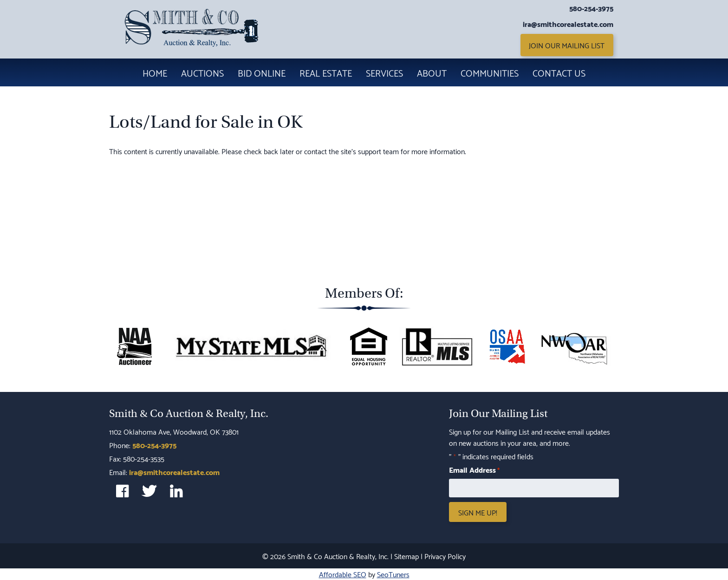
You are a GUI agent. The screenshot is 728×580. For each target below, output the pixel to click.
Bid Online (262, 72)
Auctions (202, 72)
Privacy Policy (445, 556)
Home (155, 72)
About (432, 72)
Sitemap (406, 556)
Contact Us (559, 72)
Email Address (474, 469)
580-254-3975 (591, 8)
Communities (490, 72)
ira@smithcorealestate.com (568, 24)
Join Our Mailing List (567, 45)
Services (384, 72)
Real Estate (326, 72)
